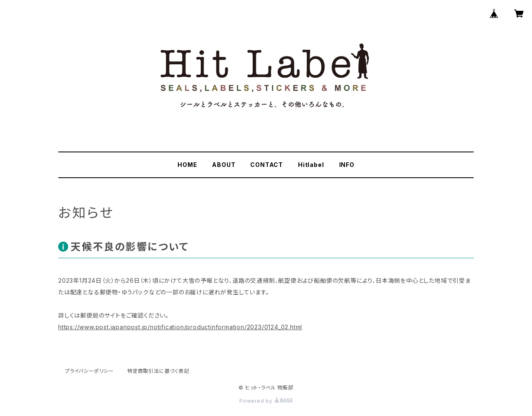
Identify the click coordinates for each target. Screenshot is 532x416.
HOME (187, 165)
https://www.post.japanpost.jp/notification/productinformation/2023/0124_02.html (180, 327)
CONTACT (267, 165)
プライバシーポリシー (89, 371)
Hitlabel (311, 165)
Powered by (266, 401)
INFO (347, 165)
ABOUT (224, 165)
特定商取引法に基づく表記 (158, 371)
